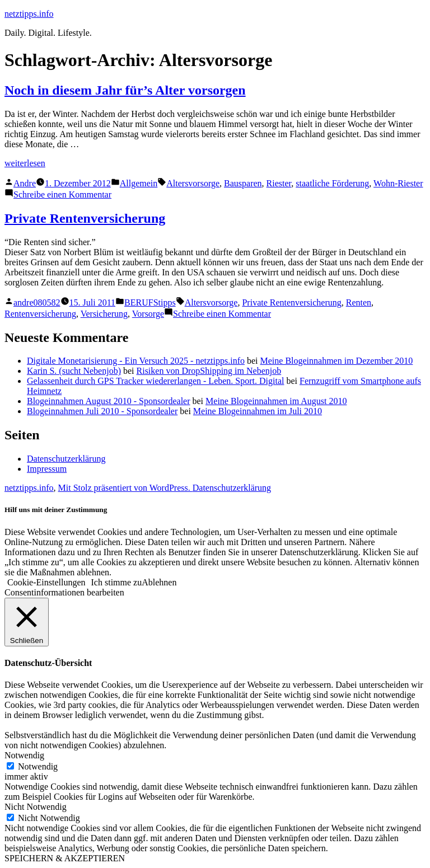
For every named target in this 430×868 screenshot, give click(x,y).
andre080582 (37, 302)
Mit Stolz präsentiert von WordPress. (125, 488)
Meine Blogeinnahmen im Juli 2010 (258, 411)
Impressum (47, 469)
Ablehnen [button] (159, 582)
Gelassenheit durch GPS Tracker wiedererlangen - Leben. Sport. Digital (155, 381)
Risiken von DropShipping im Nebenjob (209, 371)
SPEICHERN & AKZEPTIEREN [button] (65, 858)
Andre (25, 183)
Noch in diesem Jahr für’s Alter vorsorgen (125, 90)
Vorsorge (148, 314)
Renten (359, 302)
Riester (279, 183)
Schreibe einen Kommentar (62, 194)
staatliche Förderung (332, 183)
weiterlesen (25, 163)
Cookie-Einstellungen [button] (46, 582)
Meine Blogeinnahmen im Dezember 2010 (337, 361)
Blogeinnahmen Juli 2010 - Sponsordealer (102, 411)
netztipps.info (29, 14)
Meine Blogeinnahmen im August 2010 (276, 401)
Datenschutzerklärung (66, 459)
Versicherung (104, 314)
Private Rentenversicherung (85, 218)
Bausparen (243, 183)
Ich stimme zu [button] (117, 582)
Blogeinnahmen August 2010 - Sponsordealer (109, 401)
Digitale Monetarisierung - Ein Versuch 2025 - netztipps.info (136, 361)
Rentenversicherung (40, 314)
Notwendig (38, 766)
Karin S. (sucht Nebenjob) (74, 371)
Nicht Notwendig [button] (36, 807)
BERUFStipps (150, 302)
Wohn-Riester (398, 183)
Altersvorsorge (193, 183)
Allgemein (139, 183)
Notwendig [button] (24, 755)
